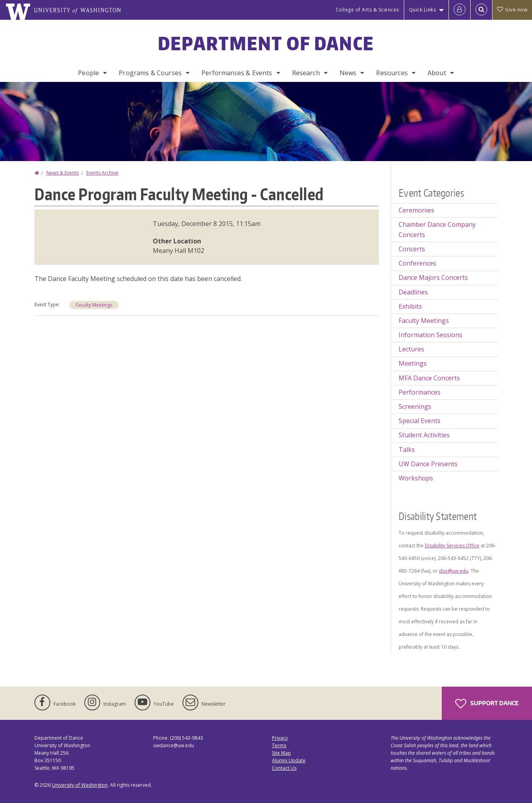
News (348, 73)
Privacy (280, 738)
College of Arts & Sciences (367, 10)
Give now (512, 10)
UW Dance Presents (428, 464)
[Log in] (460, 10)
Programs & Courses (150, 73)
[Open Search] (481, 10)
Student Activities (424, 435)
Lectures (411, 349)
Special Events (420, 421)
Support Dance (487, 704)
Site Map (281, 753)
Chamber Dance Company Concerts (437, 230)
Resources (392, 73)
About (437, 73)
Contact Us (284, 768)
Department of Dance (266, 43)
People (88, 73)
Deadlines (413, 292)
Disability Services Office (452, 546)
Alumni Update (289, 760)
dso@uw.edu (454, 571)
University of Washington (80, 785)
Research (306, 73)
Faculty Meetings (94, 305)
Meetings (413, 363)
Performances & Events (237, 73)
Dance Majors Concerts (433, 277)
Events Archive (102, 173)
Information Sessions (430, 335)
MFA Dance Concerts (429, 378)
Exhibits (410, 306)
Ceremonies (416, 210)
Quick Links (423, 10)
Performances (420, 392)
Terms (279, 745)
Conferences (417, 263)
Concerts (412, 249)
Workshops (416, 478)
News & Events (63, 173)
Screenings (415, 406)
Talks (407, 450)
